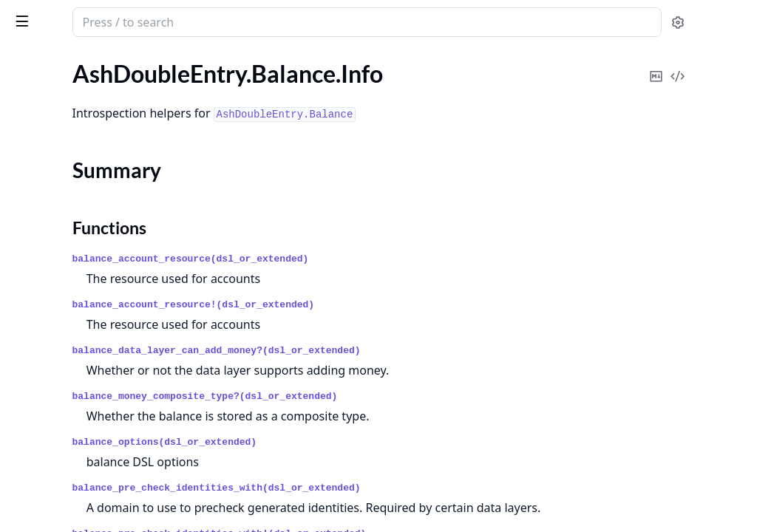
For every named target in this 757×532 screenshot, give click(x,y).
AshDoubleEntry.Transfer (75, 294)
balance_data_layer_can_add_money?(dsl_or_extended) (410, 351)
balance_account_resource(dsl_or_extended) (384, 259)
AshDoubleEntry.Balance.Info (85, 133)
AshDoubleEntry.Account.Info (87, 113)
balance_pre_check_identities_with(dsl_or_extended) (410, 488)
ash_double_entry (109, 16)
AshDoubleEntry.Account (75, 254)
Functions (51, 176)
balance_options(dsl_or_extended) (359, 442)
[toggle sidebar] (203, 21)
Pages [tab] (27, 63)
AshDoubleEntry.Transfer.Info (86, 203)
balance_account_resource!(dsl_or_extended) (387, 305)
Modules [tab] (89, 63)
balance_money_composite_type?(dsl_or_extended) (399, 396)
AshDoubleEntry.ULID (68, 345)
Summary (50, 158)
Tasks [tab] (162, 63)
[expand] (207, 116)
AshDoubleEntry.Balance (74, 274)
